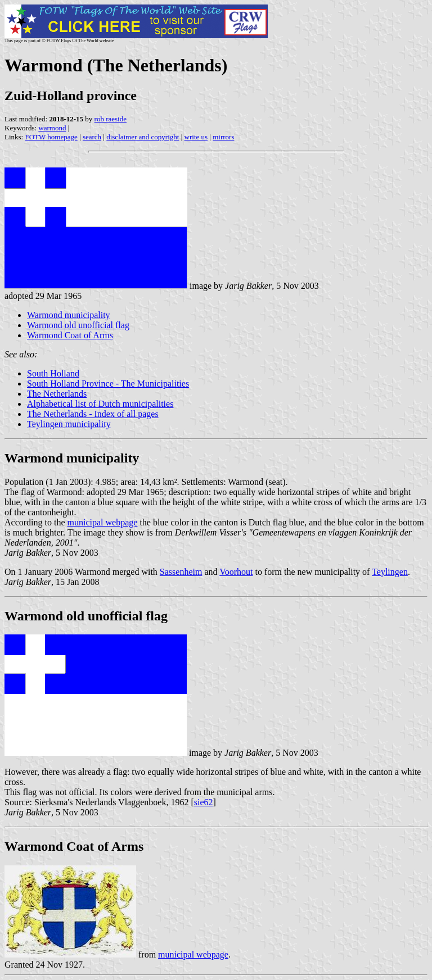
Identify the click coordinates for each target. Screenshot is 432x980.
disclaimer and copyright (143, 137)
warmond (52, 128)
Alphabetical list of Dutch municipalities (100, 404)
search (92, 137)
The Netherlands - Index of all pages (93, 414)
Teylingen (390, 572)
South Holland (53, 373)
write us (196, 137)
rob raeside (111, 119)
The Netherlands (57, 394)
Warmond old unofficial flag (78, 325)
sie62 (204, 802)
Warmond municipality (69, 315)
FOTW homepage (51, 137)
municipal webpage (103, 522)
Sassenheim (181, 572)
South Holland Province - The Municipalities (108, 384)
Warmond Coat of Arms (70, 335)
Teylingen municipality (69, 424)
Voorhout (236, 572)
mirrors (223, 137)
